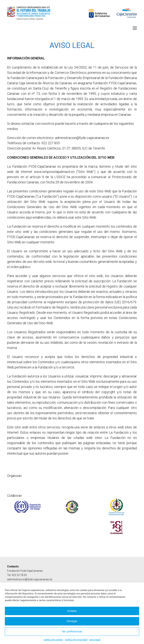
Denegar (72, 621)
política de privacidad (76, 640)
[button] (135, 28)
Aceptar (72, 611)
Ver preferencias (72, 631)
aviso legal (95, 640)
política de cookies (53, 640)
